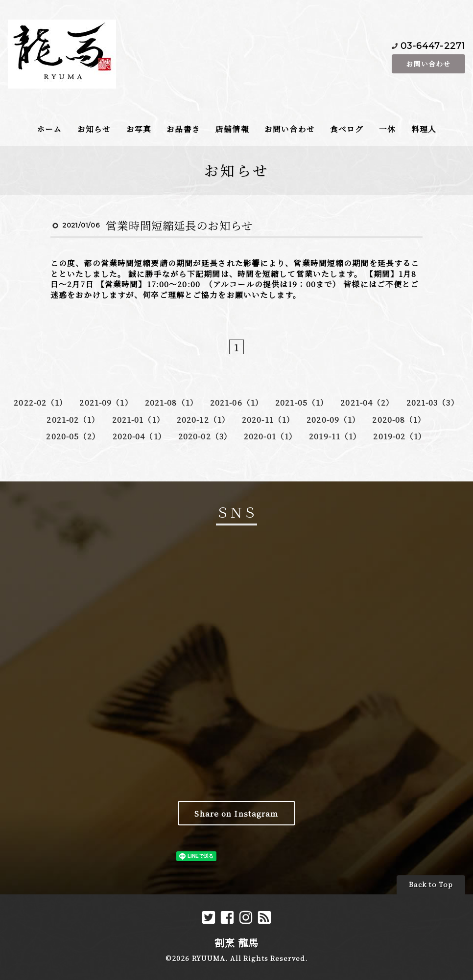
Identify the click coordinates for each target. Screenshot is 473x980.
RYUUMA (209, 958)
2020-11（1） (268, 419)
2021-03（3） (433, 402)
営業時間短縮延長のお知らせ (179, 225)
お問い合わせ (428, 64)
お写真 (139, 129)
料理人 (424, 129)
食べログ (347, 129)
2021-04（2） (367, 402)
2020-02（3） (205, 436)
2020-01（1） (271, 436)
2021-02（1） (73, 419)
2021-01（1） (139, 419)
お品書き (183, 129)
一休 (387, 129)
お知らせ (94, 129)
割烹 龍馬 (237, 943)
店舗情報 (232, 129)
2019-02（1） (400, 436)
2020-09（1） (333, 419)
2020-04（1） (140, 436)
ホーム (49, 129)
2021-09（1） (106, 402)
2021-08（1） (172, 402)
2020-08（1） (399, 419)
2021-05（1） (302, 402)
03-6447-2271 (433, 45)
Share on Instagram (236, 813)
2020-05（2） (73, 436)
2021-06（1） (237, 402)
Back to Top (431, 884)
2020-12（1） (203, 419)
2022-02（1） (41, 402)
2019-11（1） (335, 436)
